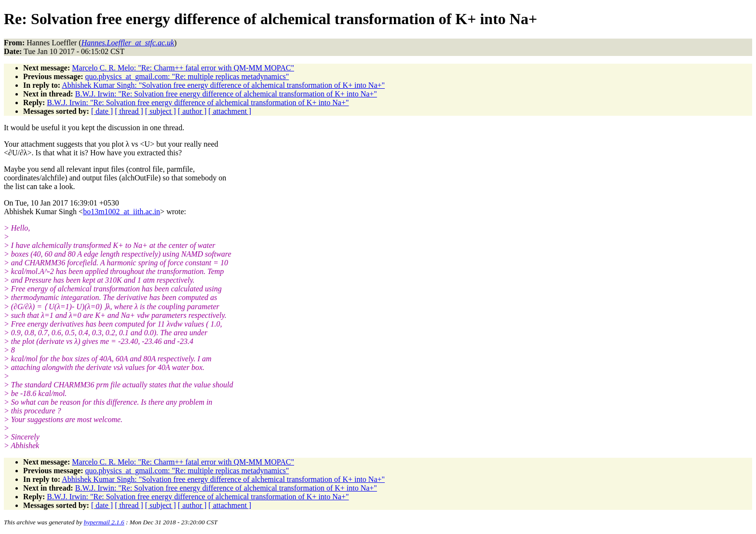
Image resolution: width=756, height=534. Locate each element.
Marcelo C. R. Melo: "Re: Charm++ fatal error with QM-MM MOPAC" (183, 68)
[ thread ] (129, 111)
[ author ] (192, 111)
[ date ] (102, 111)
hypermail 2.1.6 (104, 522)
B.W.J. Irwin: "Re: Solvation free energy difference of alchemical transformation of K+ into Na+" (226, 94)
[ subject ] (161, 111)
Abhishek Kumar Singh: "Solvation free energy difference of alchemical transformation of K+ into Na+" (223, 85)
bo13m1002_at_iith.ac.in (121, 212)
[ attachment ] (230, 111)
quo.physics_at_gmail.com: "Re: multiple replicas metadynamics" (187, 76)
